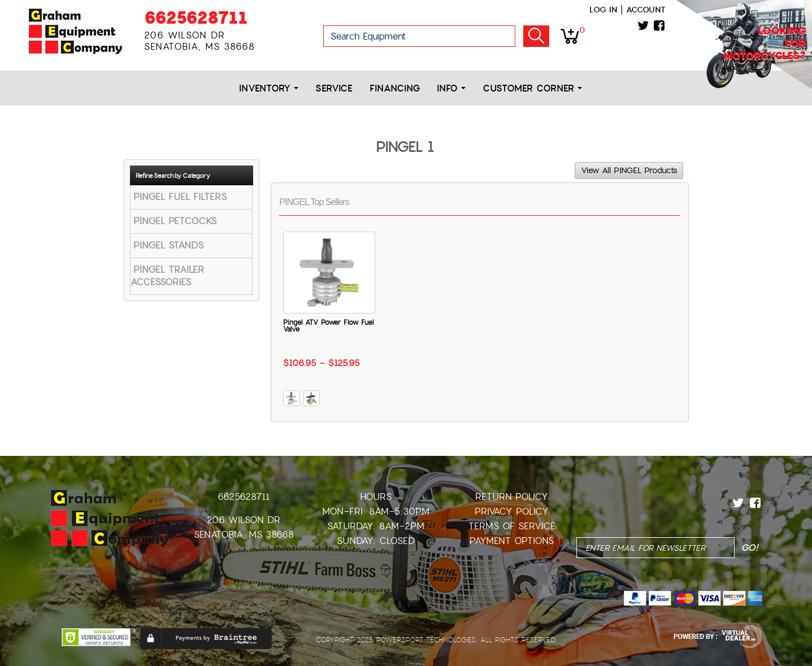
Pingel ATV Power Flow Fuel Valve (328, 326)
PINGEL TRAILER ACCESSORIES (167, 276)
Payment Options (512, 541)
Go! (536, 36)
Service (334, 88)
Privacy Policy (512, 512)
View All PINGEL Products (629, 171)
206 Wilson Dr (244, 520)
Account (646, 10)
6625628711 (196, 18)
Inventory (269, 88)
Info (451, 88)
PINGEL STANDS (168, 245)
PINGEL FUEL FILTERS (180, 197)
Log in (603, 10)
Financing (395, 88)
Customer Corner (532, 88)
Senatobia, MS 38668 (244, 535)
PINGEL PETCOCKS (175, 221)
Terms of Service (512, 526)
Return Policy (512, 497)
